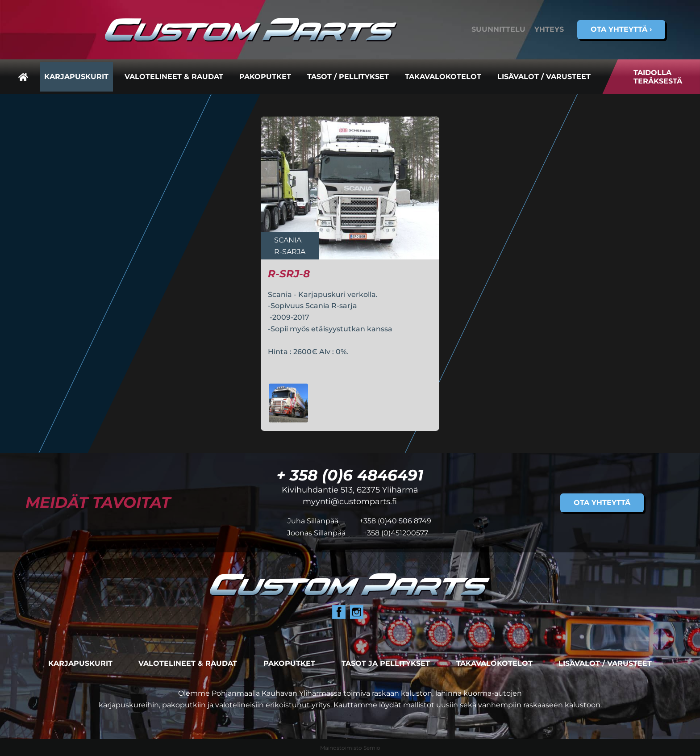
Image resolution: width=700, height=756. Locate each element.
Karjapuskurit (76, 77)
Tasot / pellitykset (348, 77)
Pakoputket (265, 77)
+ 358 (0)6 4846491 (350, 475)
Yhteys (549, 29)
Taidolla (658, 77)
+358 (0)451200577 (396, 533)
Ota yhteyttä (602, 503)
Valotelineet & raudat (174, 77)
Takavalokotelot (443, 77)
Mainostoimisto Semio (350, 748)
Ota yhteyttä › (621, 29)
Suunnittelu (498, 29)
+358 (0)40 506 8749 (395, 521)
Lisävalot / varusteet (544, 77)
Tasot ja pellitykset (386, 663)
